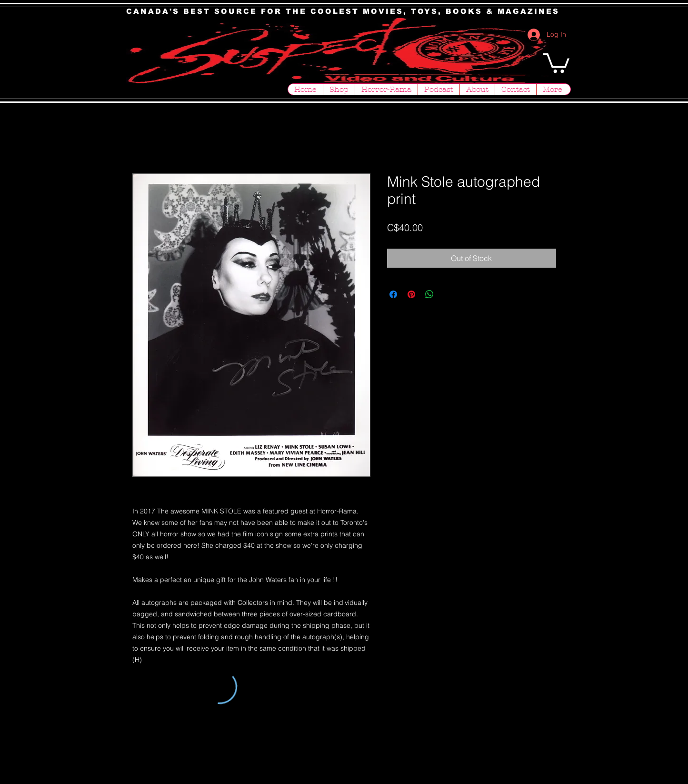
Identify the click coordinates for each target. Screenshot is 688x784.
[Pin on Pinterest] (411, 294)
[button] (556, 62)
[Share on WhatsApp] (429, 294)
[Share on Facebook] (393, 294)
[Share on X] (448, 294)
